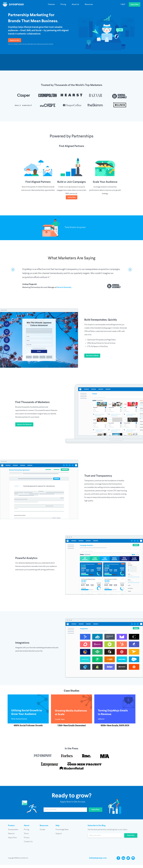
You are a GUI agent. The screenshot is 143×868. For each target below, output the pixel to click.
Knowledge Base (62, 830)
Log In (123, 4)
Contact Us (28, 842)
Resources (89, 4)
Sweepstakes (13, 830)
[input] (65, 810)
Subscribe (131, 835)
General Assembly (64, 287)
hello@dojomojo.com (98, 858)
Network (11, 834)
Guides (43, 830)
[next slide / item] (130, 270)
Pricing (63, 4)
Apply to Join (15, 40)
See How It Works (92, 356)
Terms (26, 834)
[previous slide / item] (13, 270)
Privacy (27, 838)
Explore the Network (24, 424)
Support (59, 834)
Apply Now (135, 5)
